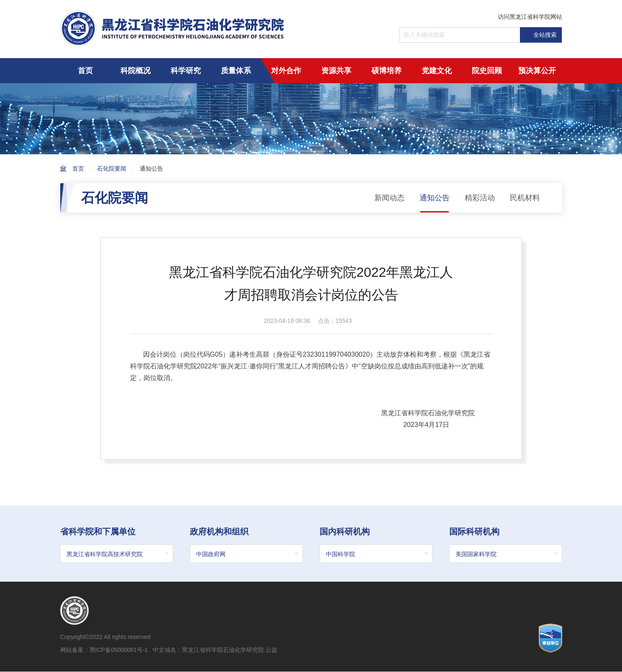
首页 (85, 71)
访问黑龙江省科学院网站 (530, 17)
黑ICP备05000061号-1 (119, 650)
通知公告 (151, 169)
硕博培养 (387, 71)
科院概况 (136, 71)
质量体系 (236, 71)
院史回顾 (487, 71)
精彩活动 (480, 198)
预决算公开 (537, 71)
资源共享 (336, 71)
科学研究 (186, 71)
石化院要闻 (112, 169)
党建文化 (437, 71)
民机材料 (525, 198)
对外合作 (286, 71)
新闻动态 (389, 198)
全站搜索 (540, 35)
